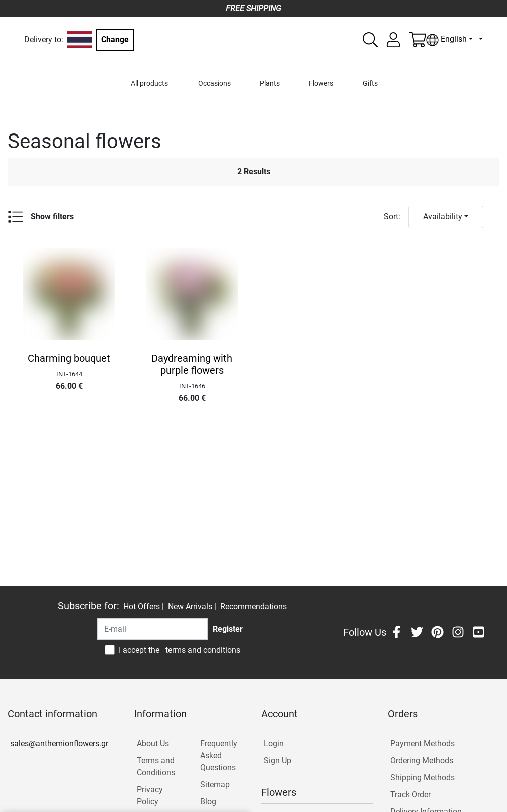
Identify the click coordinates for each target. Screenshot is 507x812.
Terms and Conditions (156, 767)
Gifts (370, 84)
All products (149, 84)
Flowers (321, 84)
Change (115, 39)
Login (274, 743)
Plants (270, 84)
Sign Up (278, 761)
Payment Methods (422, 743)
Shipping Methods (422, 778)
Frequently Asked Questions (219, 756)
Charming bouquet (69, 358)
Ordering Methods (422, 761)
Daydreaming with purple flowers (192, 364)
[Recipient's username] (153, 629)
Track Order (410, 795)
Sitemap (215, 785)
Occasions (214, 84)
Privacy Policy (150, 796)
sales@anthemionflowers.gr (59, 743)
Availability (443, 217)
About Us (153, 743)
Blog (208, 802)
